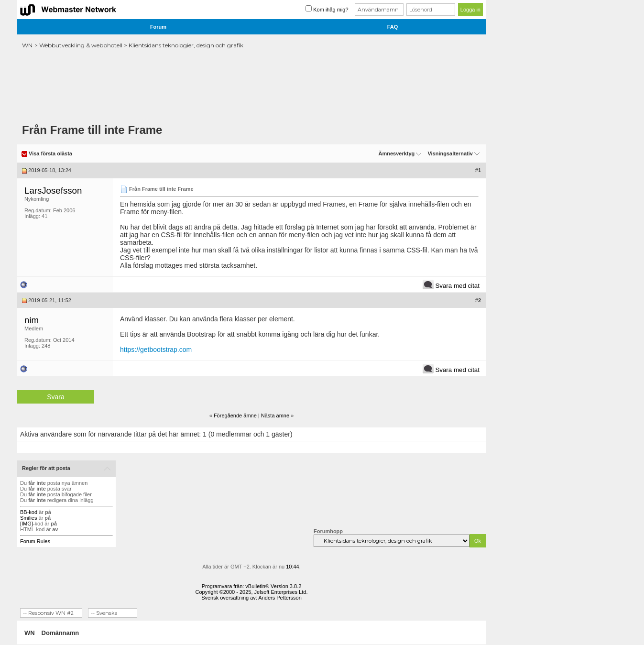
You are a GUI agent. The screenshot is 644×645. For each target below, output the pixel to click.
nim (32, 320)
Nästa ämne (275, 415)
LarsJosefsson (53, 191)
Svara (56, 397)
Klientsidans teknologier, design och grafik (186, 45)
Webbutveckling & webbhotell (81, 45)
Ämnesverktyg (396, 153)
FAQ (393, 27)
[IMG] (27, 524)
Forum (158, 27)
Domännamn (60, 633)
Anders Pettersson (280, 598)
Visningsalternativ (450, 153)
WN (27, 45)
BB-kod (29, 512)
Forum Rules (35, 541)
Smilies (28, 518)
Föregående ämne (235, 415)
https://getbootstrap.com (156, 350)
